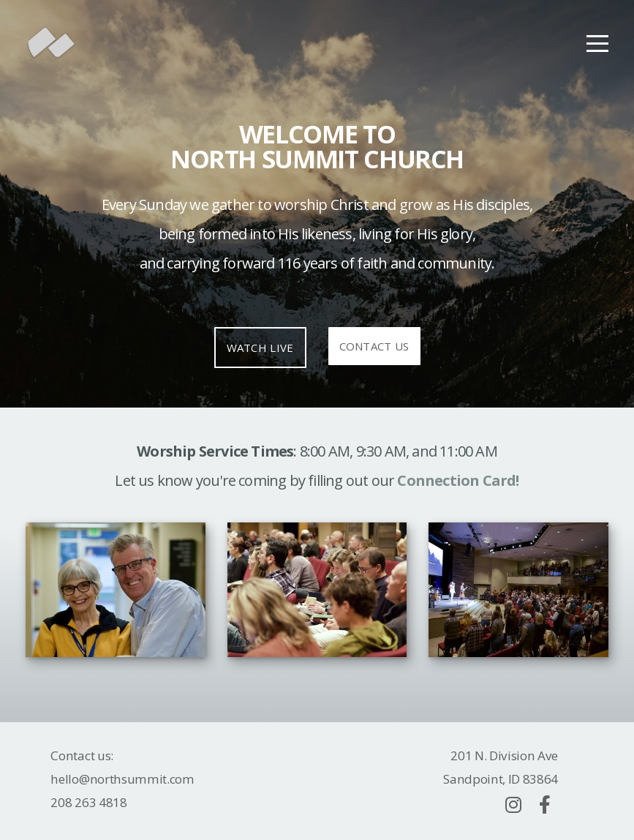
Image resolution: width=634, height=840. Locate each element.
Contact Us (374, 346)
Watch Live (260, 348)
